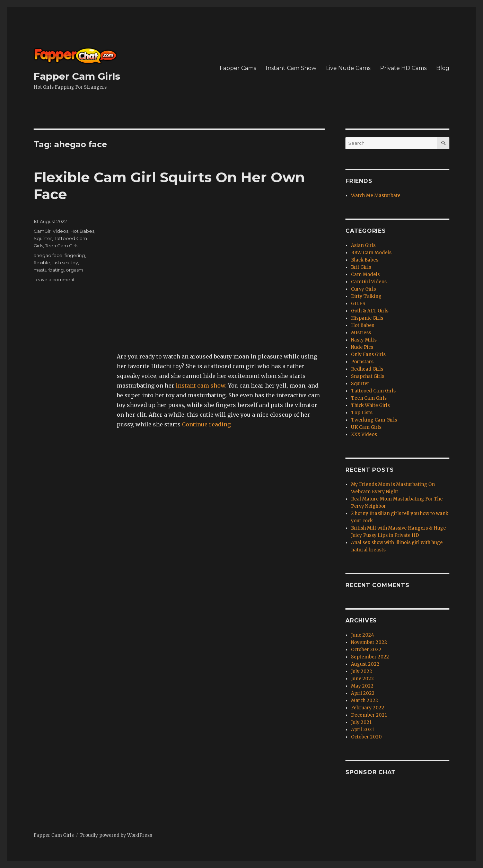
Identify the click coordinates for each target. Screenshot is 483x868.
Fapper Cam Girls (77, 76)
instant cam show (200, 386)
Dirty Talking (366, 296)
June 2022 (362, 679)
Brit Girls (361, 267)
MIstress (361, 333)
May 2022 (362, 686)
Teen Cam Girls (62, 246)
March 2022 (365, 701)
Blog (443, 68)
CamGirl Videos (51, 231)
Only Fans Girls (368, 355)
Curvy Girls (363, 289)
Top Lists (362, 413)
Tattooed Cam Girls (373, 391)
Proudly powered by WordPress (116, 835)
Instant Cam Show (291, 68)
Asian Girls (363, 245)
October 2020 (366, 737)
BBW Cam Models (371, 253)
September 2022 (370, 657)
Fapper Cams (238, 68)
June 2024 (363, 635)
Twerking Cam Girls (374, 420)
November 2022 (369, 642)
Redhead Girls (367, 369)
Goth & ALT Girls (370, 311)
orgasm (74, 270)
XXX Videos (364, 435)
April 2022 (363, 693)
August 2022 (365, 664)
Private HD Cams (403, 68)
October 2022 (366, 650)
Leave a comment (54, 280)
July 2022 (362, 671)
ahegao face (48, 255)
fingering (75, 255)
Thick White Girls (370, 405)
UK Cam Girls (366, 427)
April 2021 (362, 730)
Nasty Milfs (364, 340)
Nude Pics (362, 347)
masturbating (49, 270)
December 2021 (369, 715)
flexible (42, 263)
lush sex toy (65, 263)
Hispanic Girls (367, 318)
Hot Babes (82, 231)
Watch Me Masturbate (376, 196)
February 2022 (368, 708)
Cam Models (365, 274)
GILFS (358, 304)
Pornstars (362, 362)
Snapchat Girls (368, 376)
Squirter (43, 238)
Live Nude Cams (348, 68)
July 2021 (361, 722)
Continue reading (206, 424)
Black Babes (365, 260)
